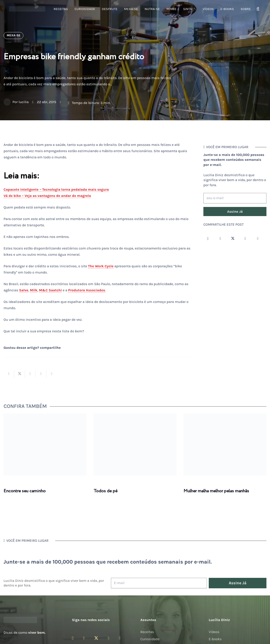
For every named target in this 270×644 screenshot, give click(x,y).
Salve (24, 290)
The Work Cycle (101, 266)
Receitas (147, 632)
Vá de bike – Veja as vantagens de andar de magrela (47, 196)
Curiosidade (150, 639)
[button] (258, 9)
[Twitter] (233, 239)
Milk (34, 290)
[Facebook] (220, 239)
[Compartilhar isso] (9, 374)
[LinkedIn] (258, 239)
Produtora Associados (87, 290)
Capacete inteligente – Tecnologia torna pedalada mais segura (56, 189)
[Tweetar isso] (20, 374)
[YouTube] (245, 239)
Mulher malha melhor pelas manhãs (216, 491)
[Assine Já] (235, 212)
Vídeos (214, 632)
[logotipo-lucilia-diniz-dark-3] (27, 9)
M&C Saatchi (50, 290)
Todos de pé (105, 491)
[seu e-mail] (235, 198)
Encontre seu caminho (25, 491)
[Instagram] (208, 239)
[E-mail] (159, 583)
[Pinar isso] (41, 374)
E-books (215, 639)
